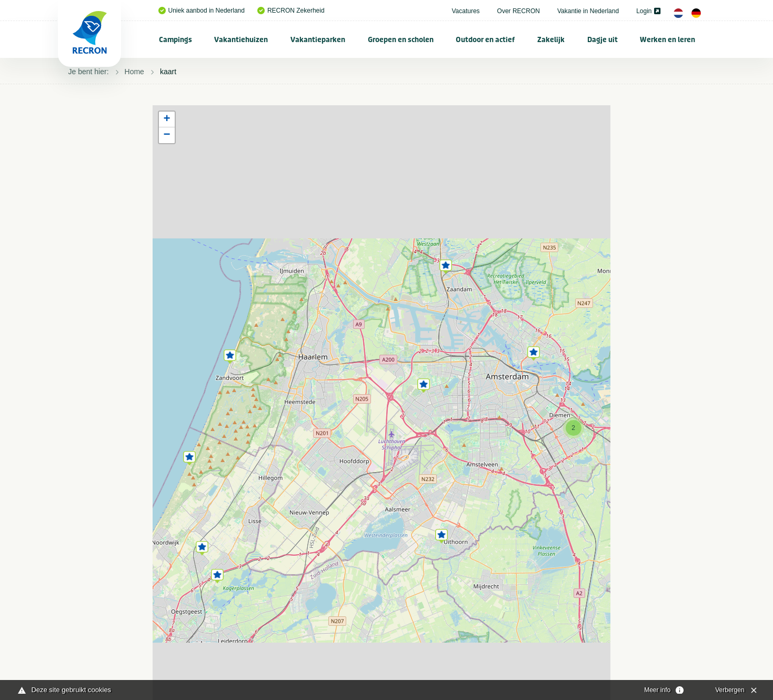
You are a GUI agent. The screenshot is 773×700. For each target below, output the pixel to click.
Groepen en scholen (401, 40)
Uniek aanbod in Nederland (202, 11)
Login (648, 11)
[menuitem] (176, 39)
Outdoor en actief (485, 40)
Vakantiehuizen (241, 40)
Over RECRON (519, 11)
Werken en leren (667, 40)
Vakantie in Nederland (588, 11)
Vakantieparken (318, 40)
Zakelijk (551, 40)
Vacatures (465, 11)
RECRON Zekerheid (291, 11)
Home (134, 72)
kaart (168, 72)
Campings (175, 40)
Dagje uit (603, 40)
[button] (230, 355)
